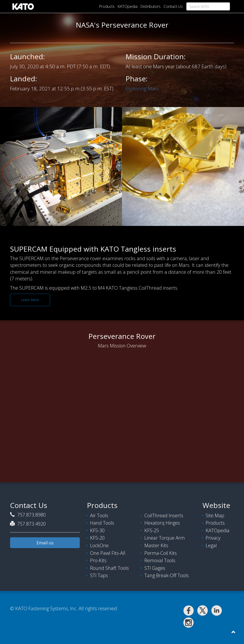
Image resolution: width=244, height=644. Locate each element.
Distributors (150, 6)
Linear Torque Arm (165, 538)
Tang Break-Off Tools (167, 575)
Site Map (215, 515)
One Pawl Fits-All (108, 553)
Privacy (213, 538)
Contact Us (173, 6)
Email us (45, 543)
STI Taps (99, 575)
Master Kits (156, 545)
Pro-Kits (98, 560)
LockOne (99, 545)
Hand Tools (102, 523)
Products (107, 6)
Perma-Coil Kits (161, 553)
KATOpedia (127, 6)
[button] (233, 632)
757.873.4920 (31, 524)
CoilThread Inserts (164, 515)
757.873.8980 (31, 515)
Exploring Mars (142, 88)
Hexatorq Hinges (162, 523)
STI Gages (155, 568)
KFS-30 (97, 530)
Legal (211, 545)
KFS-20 (97, 538)
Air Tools (99, 515)
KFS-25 (152, 530)
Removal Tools (160, 560)
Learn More (30, 300)
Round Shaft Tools (109, 568)
